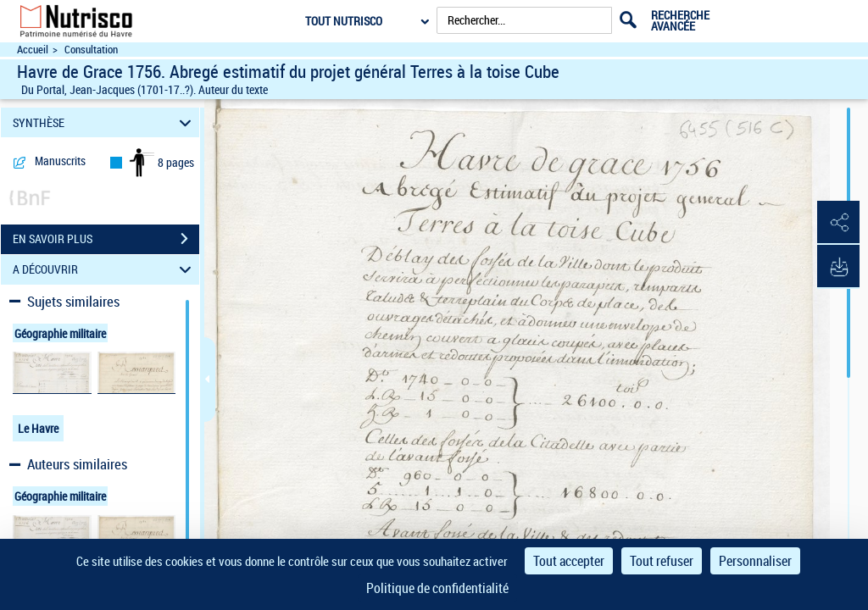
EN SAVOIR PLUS (106, 239)
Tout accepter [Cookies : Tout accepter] (569, 561)
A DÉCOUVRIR (105, 270)
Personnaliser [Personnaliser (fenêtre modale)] (755, 561)
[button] (838, 223)
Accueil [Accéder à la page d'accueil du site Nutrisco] (33, 50)
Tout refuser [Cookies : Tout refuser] (662, 561)
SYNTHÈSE (105, 122)
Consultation (91, 50)
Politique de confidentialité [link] (437, 588)
